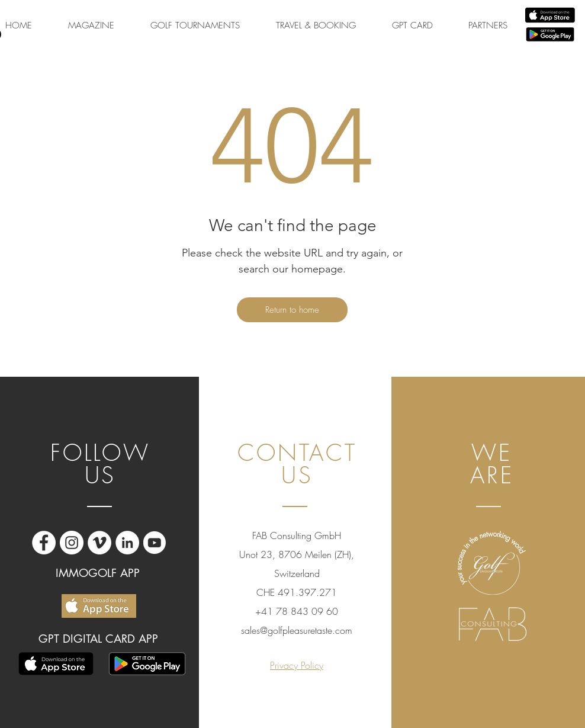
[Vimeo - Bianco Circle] (99, 543)
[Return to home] (292, 310)
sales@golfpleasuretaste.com (297, 630)
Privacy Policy (297, 665)
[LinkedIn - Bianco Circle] (127, 543)
